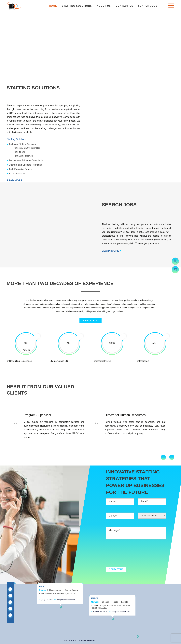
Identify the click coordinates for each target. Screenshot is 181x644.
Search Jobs (148, 6)
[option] (50, 426)
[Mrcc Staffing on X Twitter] (10, 596)
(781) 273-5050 (46, 600)
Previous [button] (163, 457)
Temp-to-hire (19, 152)
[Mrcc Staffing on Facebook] (10, 602)
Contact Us (124, 6)
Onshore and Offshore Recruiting (25, 165)
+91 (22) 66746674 (99, 611)
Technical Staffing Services (22, 144)
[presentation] (128, 553)
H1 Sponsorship (17, 174)
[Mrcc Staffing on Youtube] (10, 609)
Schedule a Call (90, 321)
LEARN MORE (110, 251)
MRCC (74, 640)
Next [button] (172, 457)
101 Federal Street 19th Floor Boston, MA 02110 (57, 593)
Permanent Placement (24, 156)
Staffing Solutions (77, 6)
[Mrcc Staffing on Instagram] (10, 615)
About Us (104, 6)
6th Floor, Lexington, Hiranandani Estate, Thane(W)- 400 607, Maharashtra (111, 607)
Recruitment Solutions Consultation (26, 160)
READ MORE (14, 180)
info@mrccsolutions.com (65, 600)
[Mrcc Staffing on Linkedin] (10, 589)
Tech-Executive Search (20, 169)
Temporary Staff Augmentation (27, 148)
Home (53, 6)
